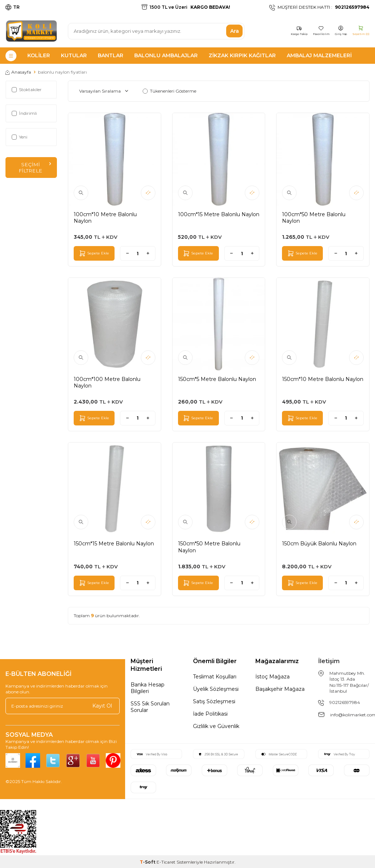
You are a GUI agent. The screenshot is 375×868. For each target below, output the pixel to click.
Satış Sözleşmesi (214, 701)
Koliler (39, 55)
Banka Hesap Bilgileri (148, 688)
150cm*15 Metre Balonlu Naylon (114, 544)
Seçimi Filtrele (35, 168)
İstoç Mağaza (272, 677)
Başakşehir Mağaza (280, 689)
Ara (235, 31)
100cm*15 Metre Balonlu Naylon (219, 214)
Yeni (20, 137)
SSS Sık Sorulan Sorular (150, 707)
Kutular (74, 55)
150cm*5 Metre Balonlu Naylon (217, 379)
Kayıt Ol (102, 706)
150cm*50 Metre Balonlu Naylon (209, 547)
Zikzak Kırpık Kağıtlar (242, 55)
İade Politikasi (210, 714)
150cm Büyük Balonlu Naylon (319, 544)
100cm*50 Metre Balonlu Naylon (314, 218)
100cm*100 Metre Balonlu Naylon (107, 382)
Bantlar (111, 55)
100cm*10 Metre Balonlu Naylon (105, 218)
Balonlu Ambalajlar (166, 55)
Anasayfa (18, 72)
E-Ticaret (166, 862)
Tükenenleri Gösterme (169, 91)
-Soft (148, 862)
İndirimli (24, 113)
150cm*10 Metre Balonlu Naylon (323, 379)
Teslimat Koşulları (215, 677)
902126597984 (345, 702)
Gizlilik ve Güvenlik (216, 726)
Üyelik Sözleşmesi (216, 689)
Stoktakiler (27, 89)
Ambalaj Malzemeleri (319, 55)
